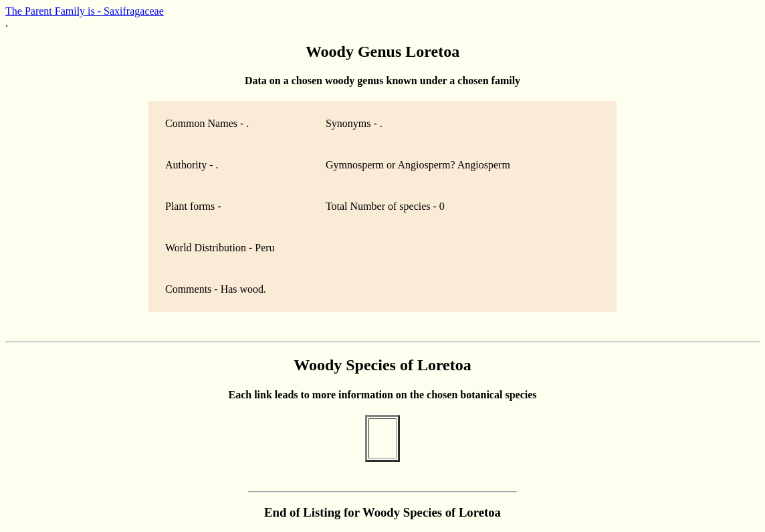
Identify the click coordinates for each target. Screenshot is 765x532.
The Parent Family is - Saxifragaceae (85, 11)
